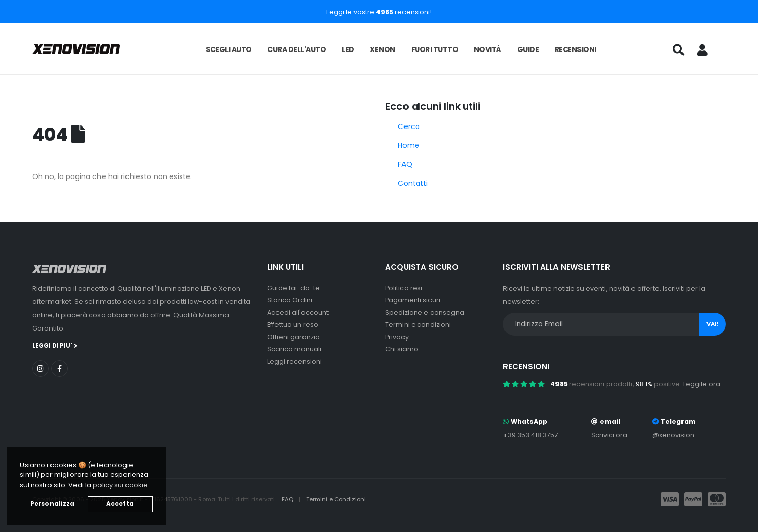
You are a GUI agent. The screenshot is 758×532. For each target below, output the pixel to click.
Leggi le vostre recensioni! (379, 12)
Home (409, 145)
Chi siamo (402, 349)
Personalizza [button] (52, 504)
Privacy (397, 337)
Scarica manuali (294, 349)
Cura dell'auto (297, 49)
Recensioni (575, 49)
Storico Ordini (290, 300)
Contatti (413, 183)
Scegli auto (229, 49)
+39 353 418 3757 (530, 435)
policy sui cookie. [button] (121, 485)
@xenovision (673, 435)
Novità (488, 49)
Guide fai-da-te (294, 288)
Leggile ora (702, 384)
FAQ (405, 164)
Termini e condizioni (418, 325)
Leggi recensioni (295, 361)
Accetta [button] (120, 504)
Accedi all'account (298, 312)
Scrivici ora (609, 435)
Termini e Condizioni (336, 499)
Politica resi (404, 288)
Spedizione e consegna (425, 312)
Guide (528, 49)
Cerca (409, 126)
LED (348, 49)
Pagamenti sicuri (413, 300)
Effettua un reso (293, 325)
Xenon (383, 49)
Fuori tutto (435, 49)
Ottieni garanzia (294, 337)
